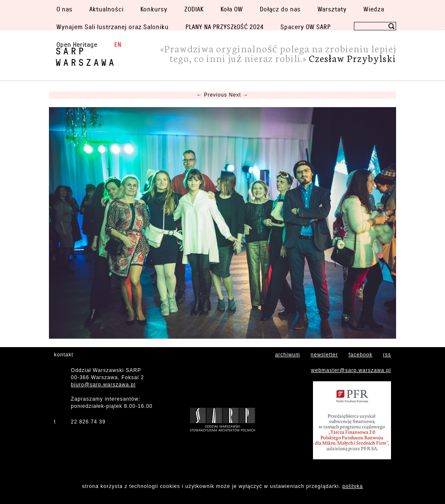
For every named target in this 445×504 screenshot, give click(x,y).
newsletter (325, 355)
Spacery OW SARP (306, 27)
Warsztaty (332, 9)
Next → (239, 95)
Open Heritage (77, 44)
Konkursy (154, 9)
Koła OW (232, 9)
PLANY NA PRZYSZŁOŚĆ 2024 (225, 27)
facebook (360, 355)
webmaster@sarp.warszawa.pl (351, 370)
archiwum (287, 355)
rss (387, 355)
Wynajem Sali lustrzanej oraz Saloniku (113, 27)
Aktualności (107, 9)
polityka (353, 486)
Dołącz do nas (280, 9)
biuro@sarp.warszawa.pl (103, 385)
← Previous (212, 95)
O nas (65, 9)
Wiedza (374, 9)
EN (118, 44)
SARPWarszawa (86, 57)
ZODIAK (194, 9)
